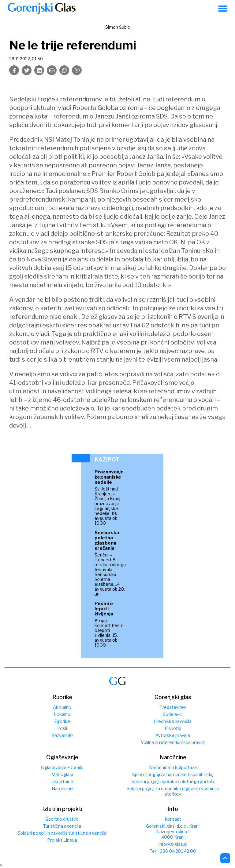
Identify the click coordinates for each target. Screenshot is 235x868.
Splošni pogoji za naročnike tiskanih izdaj (173, 774)
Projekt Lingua (62, 840)
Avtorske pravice (173, 735)
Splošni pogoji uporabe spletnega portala (173, 781)
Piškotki (173, 728)
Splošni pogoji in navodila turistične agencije (62, 833)
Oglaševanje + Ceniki (62, 767)
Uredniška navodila (173, 721)
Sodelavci (173, 714)
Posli (62, 728)
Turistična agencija (62, 826)
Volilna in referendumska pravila (173, 742)
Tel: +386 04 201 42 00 (173, 851)
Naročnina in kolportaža (173, 767)
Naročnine (62, 788)
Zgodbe (62, 721)
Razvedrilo (62, 735)
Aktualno (62, 707)
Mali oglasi (62, 774)
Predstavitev (173, 707)
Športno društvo (62, 819)
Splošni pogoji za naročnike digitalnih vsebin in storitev (173, 791)
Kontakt (173, 819)
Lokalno (62, 714)
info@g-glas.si (173, 844)
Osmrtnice (62, 781)
